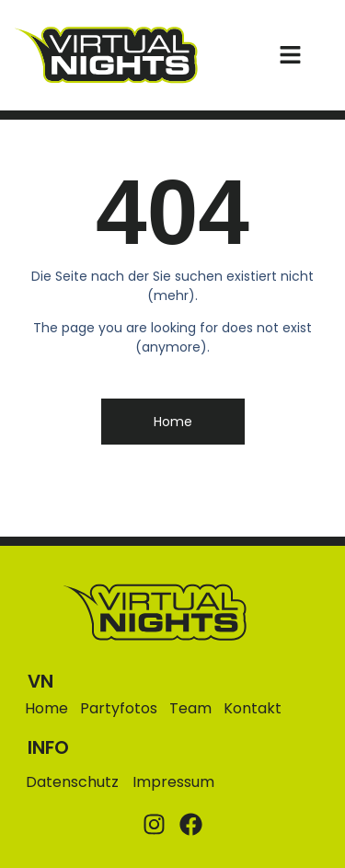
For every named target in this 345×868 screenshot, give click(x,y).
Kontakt (253, 709)
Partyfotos (119, 709)
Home (46, 709)
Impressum (173, 782)
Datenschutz (72, 782)
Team (190, 709)
